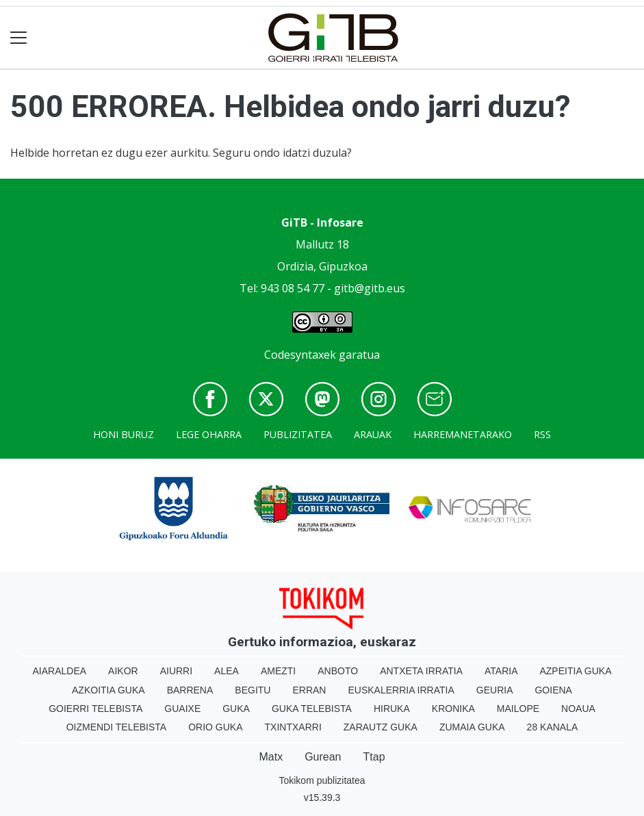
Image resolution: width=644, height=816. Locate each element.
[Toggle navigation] (19, 38)
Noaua (578, 709)
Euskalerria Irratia (401, 690)
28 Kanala (553, 727)
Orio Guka (215, 727)
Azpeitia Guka (575, 671)
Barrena (190, 690)
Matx (271, 757)
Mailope (518, 709)
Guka (236, 709)
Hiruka (392, 709)
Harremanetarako (463, 434)
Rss (542, 434)
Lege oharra (209, 434)
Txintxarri (293, 727)
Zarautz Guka (381, 727)
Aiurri (176, 671)
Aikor (123, 671)
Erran (309, 690)
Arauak (373, 434)
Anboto (338, 671)
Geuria (495, 690)
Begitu (253, 690)
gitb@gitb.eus (370, 288)
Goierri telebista (95, 709)
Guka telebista (312, 709)
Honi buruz (124, 434)
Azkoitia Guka (108, 690)
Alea (227, 671)
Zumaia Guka (472, 727)
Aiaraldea (59, 671)
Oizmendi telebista (117, 727)
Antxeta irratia (421, 671)
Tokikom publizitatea (322, 780)
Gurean (323, 757)
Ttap (374, 757)
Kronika (453, 709)
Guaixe (182, 709)
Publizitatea (298, 434)
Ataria (501, 671)
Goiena (553, 690)
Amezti (278, 671)
